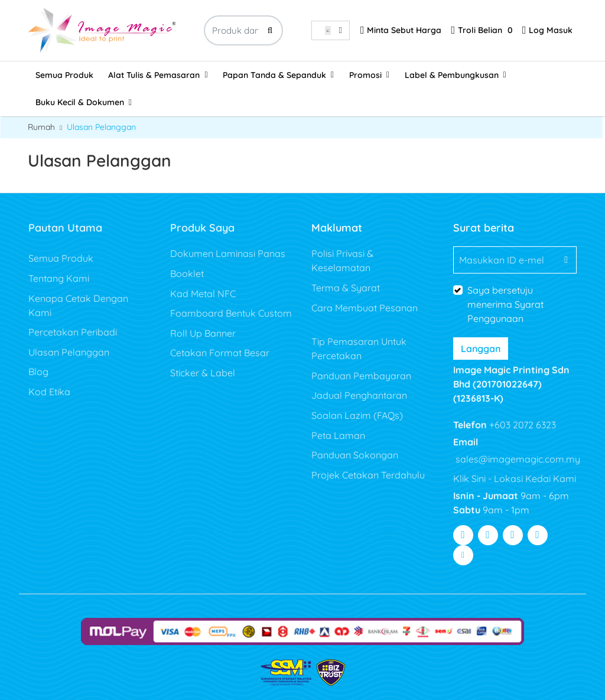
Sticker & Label (203, 373)
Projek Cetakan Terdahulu (368, 475)
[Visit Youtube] (513, 535)
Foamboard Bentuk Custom (231, 313)
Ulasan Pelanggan (69, 352)
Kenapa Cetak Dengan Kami (78, 305)
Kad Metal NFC (203, 294)
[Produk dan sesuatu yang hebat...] (243, 30)
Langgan (481, 349)
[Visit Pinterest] (538, 535)
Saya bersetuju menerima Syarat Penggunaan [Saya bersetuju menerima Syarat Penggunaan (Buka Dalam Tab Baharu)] (505, 304)
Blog (38, 372)
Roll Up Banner (203, 333)
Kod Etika (49, 392)
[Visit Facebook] (463, 535)
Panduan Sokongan (356, 455)
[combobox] (331, 30)
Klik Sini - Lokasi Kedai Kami (515, 478)
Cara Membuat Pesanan (365, 308)
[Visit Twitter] (488, 535)
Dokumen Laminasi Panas (228, 253)
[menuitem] (64, 75)
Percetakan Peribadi (73, 332)
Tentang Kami (59, 278)
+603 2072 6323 (521, 425)
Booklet (187, 274)
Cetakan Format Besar (220, 353)
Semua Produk (61, 258)
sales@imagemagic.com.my (517, 459)
